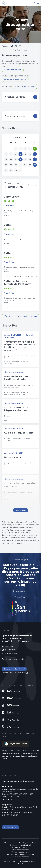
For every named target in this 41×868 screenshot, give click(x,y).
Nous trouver (11, 653)
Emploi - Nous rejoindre (16, 854)
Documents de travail (21, 850)
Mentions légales (22, 843)
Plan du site (9, 843)
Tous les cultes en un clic (13, 659)
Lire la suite (21, 591)
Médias (34, 843)
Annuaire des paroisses (20, 852)
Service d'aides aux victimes (14, 673)
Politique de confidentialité (21, 845)
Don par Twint (10, 827)
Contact (31, 854)
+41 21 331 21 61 (11, 646)
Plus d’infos (9, 206)
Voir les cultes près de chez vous (22, 316)
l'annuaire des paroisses (25, 86)
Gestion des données (21, 857)
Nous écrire (10, 650)
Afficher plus (21, 510)
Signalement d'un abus (13, 669)
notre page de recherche (15, 79)
